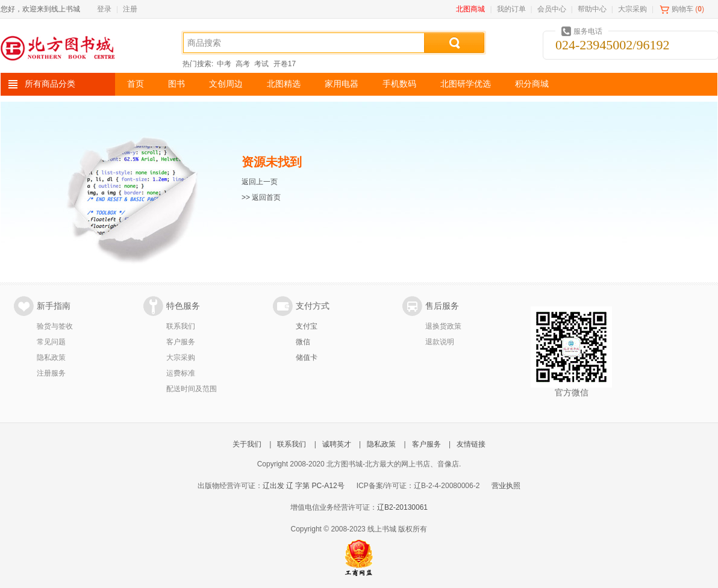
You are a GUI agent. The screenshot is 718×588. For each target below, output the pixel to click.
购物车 (682, 9)
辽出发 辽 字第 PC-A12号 (304, 486)
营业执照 (506, 486)
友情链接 (471, 444)
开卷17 (285, 64)
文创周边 (226, 84)
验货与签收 (55, 326)
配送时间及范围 (192, 389)
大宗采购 (632, 9)
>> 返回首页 (261, 197)
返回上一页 (260, 182)
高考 (243, 64)
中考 (224, 64)
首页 (136, 84)
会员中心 (552, 9)
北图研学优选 (466, 84)
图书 (176, 84)
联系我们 (181, 326)
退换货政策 (443, 326)
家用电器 (342, 84)
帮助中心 (592, 9)
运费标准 (181, 373)
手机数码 (399, 84)
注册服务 (51, 373)
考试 (261, 64)
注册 (130, 9)
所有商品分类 (50, 84)
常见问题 (51, 342)
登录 (104, 9)
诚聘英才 (337, 444)
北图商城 (470, 9)
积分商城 (532, 84)
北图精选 (284, 84)
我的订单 (511, 9)
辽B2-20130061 (402, 507)
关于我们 (247, 444)
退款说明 (440, 342)
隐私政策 (51, 357)
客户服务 (181, 342)
